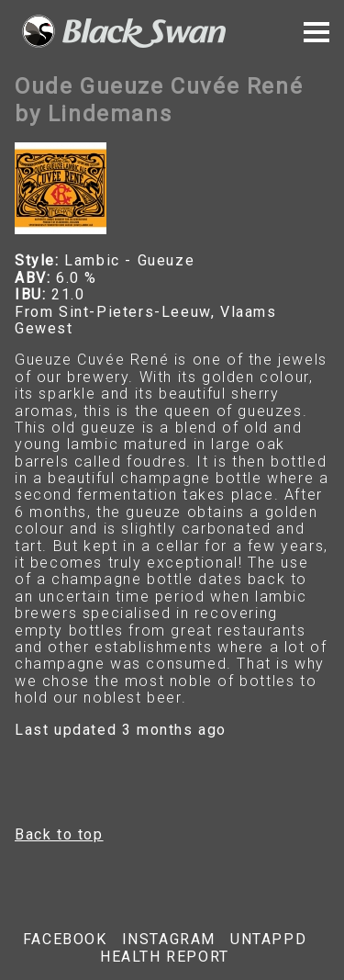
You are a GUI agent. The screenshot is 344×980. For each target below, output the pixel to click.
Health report (165, 957)
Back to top (59, 834)
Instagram (169, 940)
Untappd (268, 940)
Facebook (65, 940)
